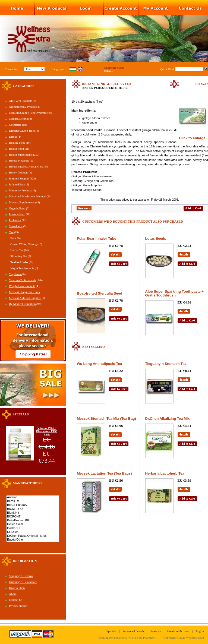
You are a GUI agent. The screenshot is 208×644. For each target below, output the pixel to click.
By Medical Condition (22, 304)
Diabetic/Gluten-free (21, 131)
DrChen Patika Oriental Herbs (33, 536)
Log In (200, 631)
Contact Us (16, 600)
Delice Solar (33, 524)
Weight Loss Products (22, 286)
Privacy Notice (18, 606)
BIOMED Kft (33, 509)
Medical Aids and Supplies (25, 298)
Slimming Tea (19, 256)
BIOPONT (33, 517)
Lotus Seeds (156, 239)
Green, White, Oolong (24, 244)
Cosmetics (15, 125)
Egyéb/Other (33, 540)
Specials (111, 631)
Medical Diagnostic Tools (24, 292)
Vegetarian (15, 274)
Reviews (156, 631)
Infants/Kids (16, 184)
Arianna (33, 497)
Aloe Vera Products (21, 101)
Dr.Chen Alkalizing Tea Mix (168, 419)
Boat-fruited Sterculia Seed (100, 293)
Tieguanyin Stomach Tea (166, 364)
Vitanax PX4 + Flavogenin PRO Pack (47, 431)
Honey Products (19, 172)
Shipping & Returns (21, 576)
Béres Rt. (33, 501)
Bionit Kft (33, 513)
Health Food (16, 149)
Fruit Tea (16, 238)
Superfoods (16, 226)
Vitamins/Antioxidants (23, 280)
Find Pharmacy (146, 637)
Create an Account (178, 631)
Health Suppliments (21, 154)
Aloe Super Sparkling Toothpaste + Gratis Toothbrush (174, 293)
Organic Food (17, 208)
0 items (108, 71)
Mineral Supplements (22, 202)
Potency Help (17, 214)
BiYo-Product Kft (33, 520)
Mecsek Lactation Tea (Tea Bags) (104, 473)
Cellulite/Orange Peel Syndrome (28, 113)
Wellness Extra (195, 637)
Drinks (13, 137)
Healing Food (17, 143)
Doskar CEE (33, 528)
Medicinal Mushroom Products (28, 196)
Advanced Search (133, 631)
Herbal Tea (17, 250)
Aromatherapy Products (23, 107)
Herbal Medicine (19, 160)
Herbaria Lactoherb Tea (165, 473)
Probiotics (15, 220)
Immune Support (19, 178)
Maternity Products (21, 190)
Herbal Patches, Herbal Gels (26, 166)
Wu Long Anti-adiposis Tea (99, 364)
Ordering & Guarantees (23, 582)
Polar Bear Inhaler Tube (97, 239)
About (13, 594)
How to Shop (17, 588)
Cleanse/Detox (18, 119)
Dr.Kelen (33, 532)
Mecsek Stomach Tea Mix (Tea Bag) (106, 419)
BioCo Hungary (33, 505)
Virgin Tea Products (22, 268)
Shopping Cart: (114, 68)
